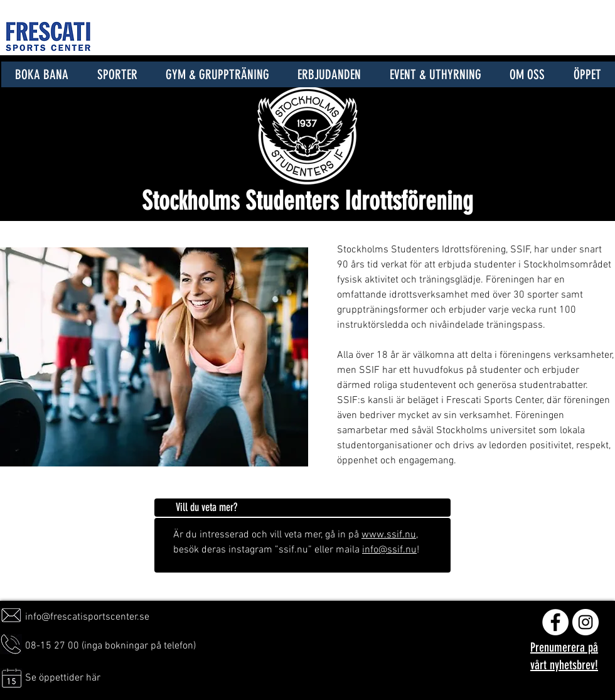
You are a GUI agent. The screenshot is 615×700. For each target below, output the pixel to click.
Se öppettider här (63, 678)
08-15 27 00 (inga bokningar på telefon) (110, 646)
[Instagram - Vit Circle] (586, 622)
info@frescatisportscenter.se (87, 617)
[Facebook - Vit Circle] (555, 622)
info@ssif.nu (389, 550)
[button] (117, 74)
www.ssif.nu (389, 535)
